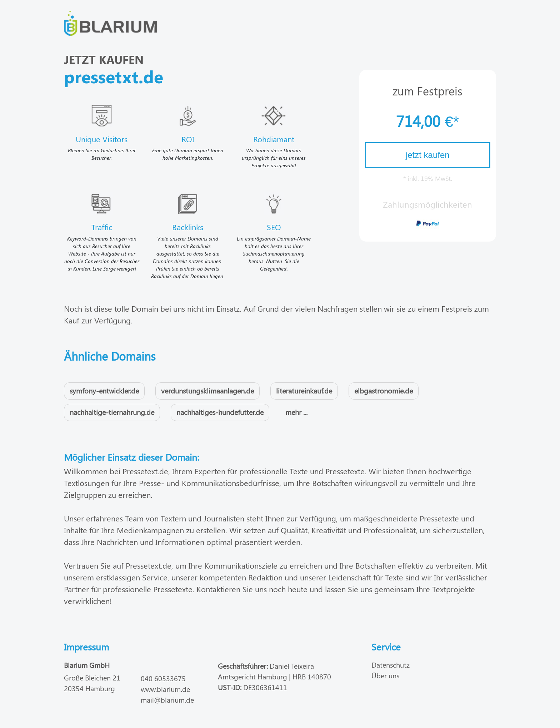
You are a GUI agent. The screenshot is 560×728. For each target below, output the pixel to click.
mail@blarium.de (167, 700)
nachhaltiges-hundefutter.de (220, 412)
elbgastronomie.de (384, 390)
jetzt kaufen (428, 155)
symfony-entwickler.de (104, 390)
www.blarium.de (165, 689)
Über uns (385, 675)
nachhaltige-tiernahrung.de (112, 412)
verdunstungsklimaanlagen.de (207, 390)
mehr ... (296, 412)
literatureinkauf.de (304, 390)
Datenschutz (391, 665)
